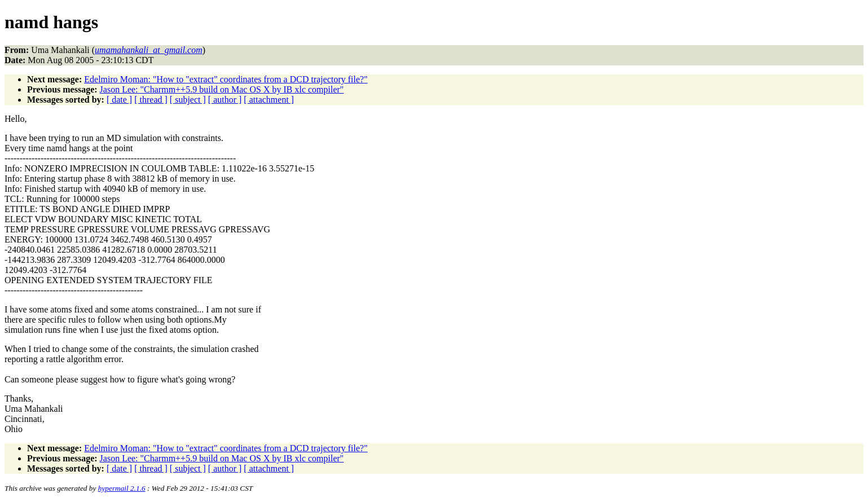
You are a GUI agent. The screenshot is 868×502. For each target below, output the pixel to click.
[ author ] (225, 100)
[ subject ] (188, 100)
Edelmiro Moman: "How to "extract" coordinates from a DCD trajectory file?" (226, 79)
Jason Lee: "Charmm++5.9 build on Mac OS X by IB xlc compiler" (222, 89)
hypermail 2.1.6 (122, 488)
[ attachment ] (269, 100)
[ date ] (119, 100)
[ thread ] (151, 100)
